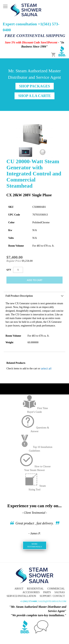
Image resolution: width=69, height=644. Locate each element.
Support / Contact (52, 596)
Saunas (60, 592)
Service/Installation (21, 596)
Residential (35, 589)
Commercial (56, 589)
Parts (47, 592)
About (19, 589)
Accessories (31, 592)
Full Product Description (19, 296)
